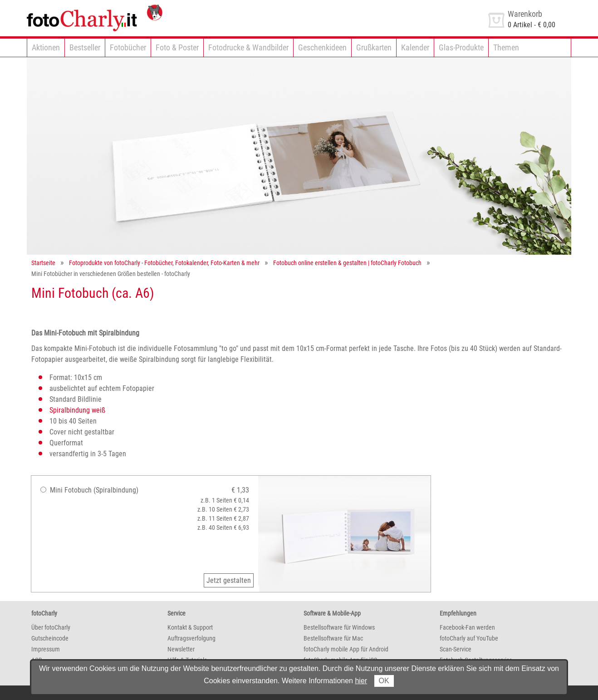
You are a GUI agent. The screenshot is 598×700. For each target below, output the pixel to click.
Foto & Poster (177, 47)
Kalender (415, 47)
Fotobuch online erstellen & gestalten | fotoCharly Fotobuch (347, 263)
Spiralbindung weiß (77, 410)
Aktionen (46, 47)
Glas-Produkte (461, 47)
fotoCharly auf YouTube (469, 638)
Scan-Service (456, 649)
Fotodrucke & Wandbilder (248, 47)
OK (384, 681)
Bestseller (85, 47)
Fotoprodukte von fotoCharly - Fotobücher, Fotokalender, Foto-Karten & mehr (164, 263)
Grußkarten (374, 47)
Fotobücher (128, 47)
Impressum (46, 649)
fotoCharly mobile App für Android (346, 649)
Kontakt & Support (190, 627)
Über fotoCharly (51, 627)
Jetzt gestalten (229, 580)
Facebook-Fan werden (467, 627)
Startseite (43, 263)
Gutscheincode (50, 638)
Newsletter (181, 649)
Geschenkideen (322, 47)
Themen (506, 47)
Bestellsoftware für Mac (333, 638)
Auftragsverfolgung (191, 638)
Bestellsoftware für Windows (339, 627)
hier (361, 681)
